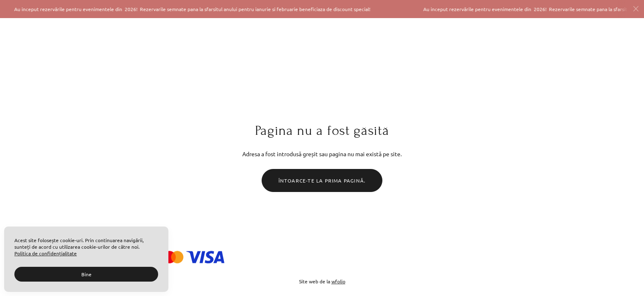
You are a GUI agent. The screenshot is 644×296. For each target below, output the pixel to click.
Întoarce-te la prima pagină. (322, 180)
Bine (86, 274)
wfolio (338, 281)
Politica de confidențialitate (46, 253)
